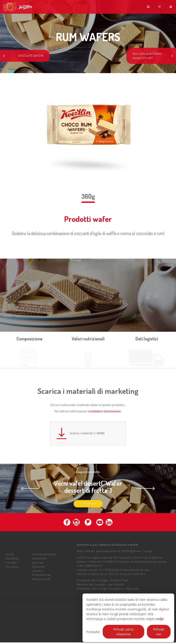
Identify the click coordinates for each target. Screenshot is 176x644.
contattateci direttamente (104, 411)
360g (88, 196)
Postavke (93, 632)
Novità (10, 558)
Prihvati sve (159, 632)
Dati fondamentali (44, 558)
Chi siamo (12, 571)
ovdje (159, 619)
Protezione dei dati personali (42, 581)
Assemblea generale (39, 564)
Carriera (37, 575)
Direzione (38, 571)
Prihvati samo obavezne (123, 632)
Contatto (11, 566)
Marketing (12, 562)
